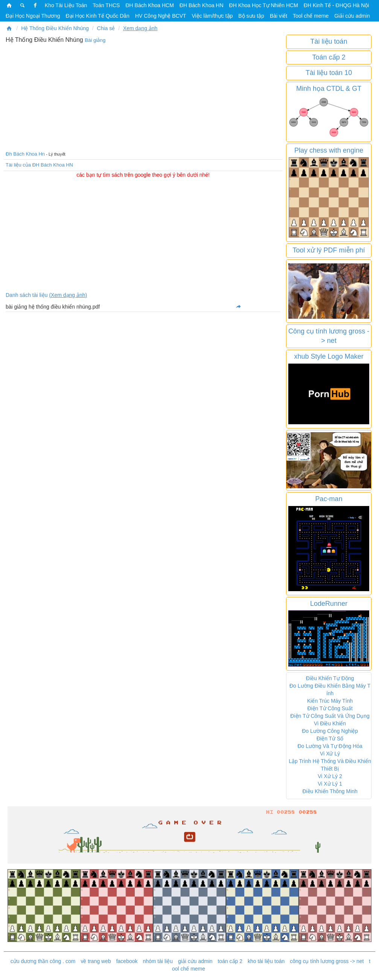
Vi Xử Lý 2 (330, 776)
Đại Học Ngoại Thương (33, 16)
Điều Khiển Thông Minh (330, 791)
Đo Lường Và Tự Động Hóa (330, 746)
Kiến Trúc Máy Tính (330, 701)
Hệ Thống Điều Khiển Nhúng (55, 28)
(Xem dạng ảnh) (68, 295)
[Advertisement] (143, 96)
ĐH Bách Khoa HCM (149, 5)
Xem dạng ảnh (140, 28)
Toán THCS (106, 5)
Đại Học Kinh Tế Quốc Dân (97, 16)
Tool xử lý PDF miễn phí (329, 250)
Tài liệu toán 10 (329, 73)
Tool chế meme (311, 16)
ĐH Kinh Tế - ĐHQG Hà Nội (336, 5)
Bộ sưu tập (251, 16)
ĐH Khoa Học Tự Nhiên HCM (264, 5)
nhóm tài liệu (158, 961)
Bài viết (279, 16)
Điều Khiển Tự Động (330, 678)
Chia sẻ (106, 28)
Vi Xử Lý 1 (330, 784)
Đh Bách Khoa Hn (25, 154)
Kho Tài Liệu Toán (66, 5)
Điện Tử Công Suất (330, 708)
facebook (127, 961)
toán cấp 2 (230, 961)
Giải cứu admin (352, 16)
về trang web (96, 961)
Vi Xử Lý (330, 754)
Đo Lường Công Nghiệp (330, 731)
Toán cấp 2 (329, 57)
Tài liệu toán (329, 41)
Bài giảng (95, 40)
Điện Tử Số (330, 738)
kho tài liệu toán (266, 961)
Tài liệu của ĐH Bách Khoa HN (39, 165)
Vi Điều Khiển (330, 723)
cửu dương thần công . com (43, 961)
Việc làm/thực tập (212, 16)
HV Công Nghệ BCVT (161, 16)
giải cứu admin (195, 961)
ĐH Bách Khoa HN (202, 5)
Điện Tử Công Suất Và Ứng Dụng (330, 716)
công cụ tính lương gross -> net (327, 961)
